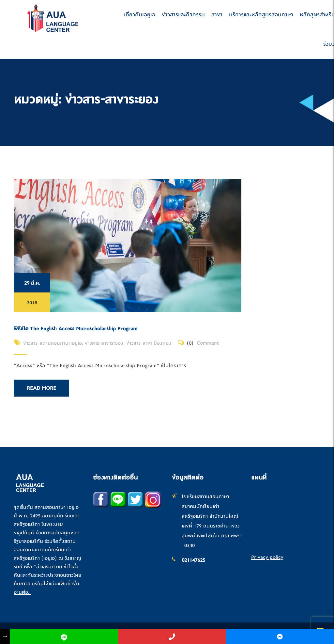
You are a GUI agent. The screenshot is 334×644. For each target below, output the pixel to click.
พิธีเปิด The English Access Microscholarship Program (76, 329)
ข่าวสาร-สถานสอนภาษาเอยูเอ (53, 343)
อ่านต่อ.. (22, 592)
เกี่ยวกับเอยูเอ (140, 15)
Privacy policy (267, 557)
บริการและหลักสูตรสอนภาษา (261, 15)
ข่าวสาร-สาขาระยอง (104, 343)
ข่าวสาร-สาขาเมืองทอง (149, 343)
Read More (41, 388)
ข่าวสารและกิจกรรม (183, 15)
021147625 (193, 560)
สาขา (217, 15)
